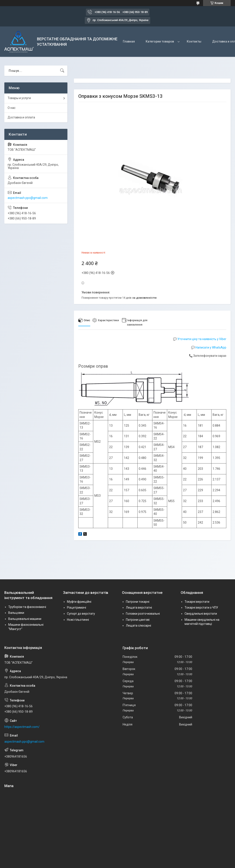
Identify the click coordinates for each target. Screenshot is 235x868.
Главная (129, 41)
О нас (12, 108)
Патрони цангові (138, 620)
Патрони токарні (138, 602)
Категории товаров (160, 41)
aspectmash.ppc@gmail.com (28, 198)
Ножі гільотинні (78, 620)
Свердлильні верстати (201, 614)
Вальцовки (16, 613)
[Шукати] (62, 71)
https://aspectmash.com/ (22, 727)
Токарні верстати (197, 602)
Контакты (194, 41)
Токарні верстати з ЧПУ (201, 608)
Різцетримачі (77, 608)
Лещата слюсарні (138, 626)
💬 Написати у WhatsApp (209, 347)
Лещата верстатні (139, 608)
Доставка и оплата (21, 117)
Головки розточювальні (143, 614)
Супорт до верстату (81, 614)
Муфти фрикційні (79, 602)
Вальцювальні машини (25, 619)
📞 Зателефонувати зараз (208, 356)
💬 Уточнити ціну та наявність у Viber (200, 339)
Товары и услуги (19, 98)
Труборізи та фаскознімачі (27, 607)
